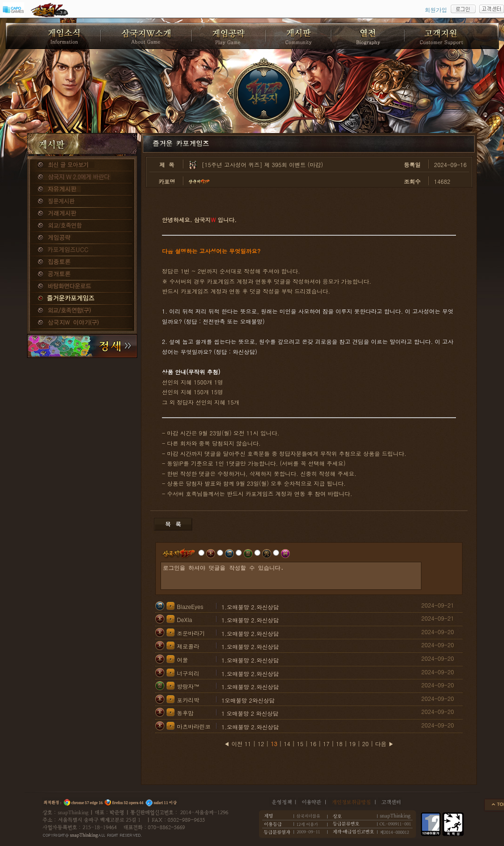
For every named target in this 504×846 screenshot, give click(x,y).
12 (261, 744)
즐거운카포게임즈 (82, 299)
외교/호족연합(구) (82, 311)
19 (352, 744)
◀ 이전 (233, 744)
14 (287, 744)
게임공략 (82, 238)
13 (274, 744)
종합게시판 (82, 165)
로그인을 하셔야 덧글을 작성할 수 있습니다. (291, 576)
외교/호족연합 (82, 226)
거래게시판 (82, 214)
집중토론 (82, 262)
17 (326, 744)
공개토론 (82, 274)
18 (339, 744)
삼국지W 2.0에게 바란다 (82, 177)
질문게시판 (82, 202)
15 (300, 744)
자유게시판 (82, 189)
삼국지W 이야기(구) (82, 323)
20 (365, 744)
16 (313, 744)
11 (248, 744)
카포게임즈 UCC (82, 250)
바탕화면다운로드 (82, 287)
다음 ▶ (385, 744)
